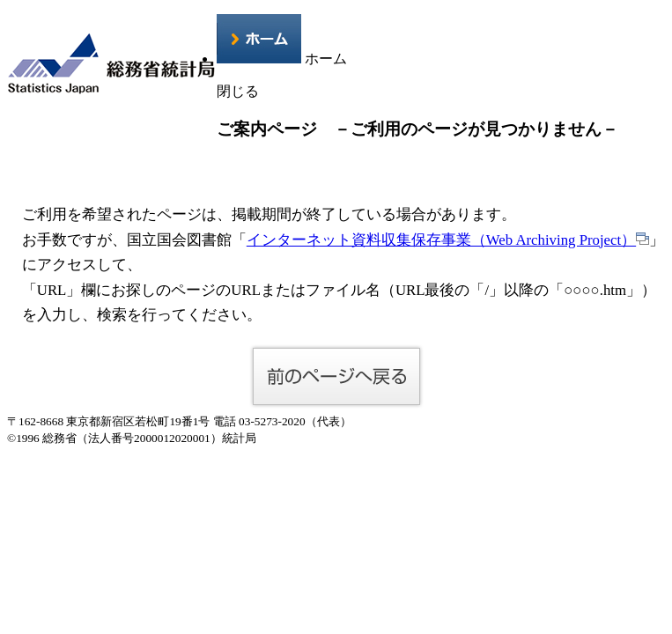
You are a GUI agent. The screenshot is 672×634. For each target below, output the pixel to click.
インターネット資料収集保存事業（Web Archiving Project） (448, 240)
